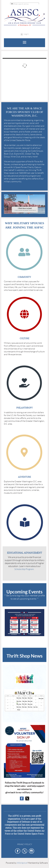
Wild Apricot (22, 863)
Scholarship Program (24, 569)
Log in (26, 34)
